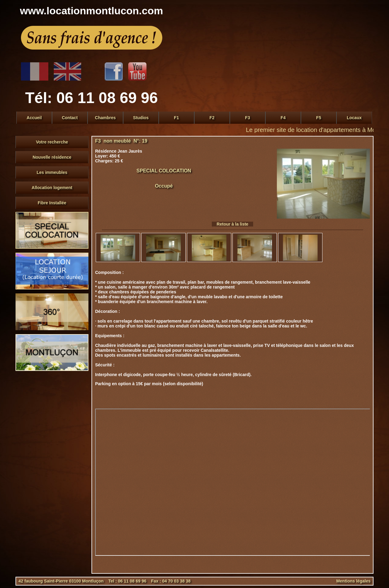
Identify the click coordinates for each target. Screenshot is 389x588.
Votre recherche (52, 142)
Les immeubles (52, 172)
